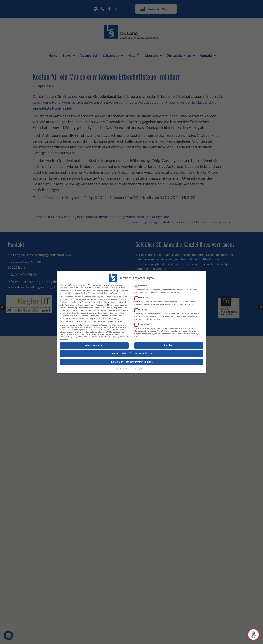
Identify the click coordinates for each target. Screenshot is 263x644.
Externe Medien (145, 322)
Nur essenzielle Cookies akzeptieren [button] (132, 351)
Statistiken (142, 295)
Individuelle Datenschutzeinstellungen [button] (132, 359)
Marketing (142, 307)
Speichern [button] (169, 343)
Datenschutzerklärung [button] (133, 366)
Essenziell (142, 283)
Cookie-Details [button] (119, 366)
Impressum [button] (145, 366)
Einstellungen (101, 313)
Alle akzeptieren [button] (94, 343)
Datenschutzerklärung (88, 308)
